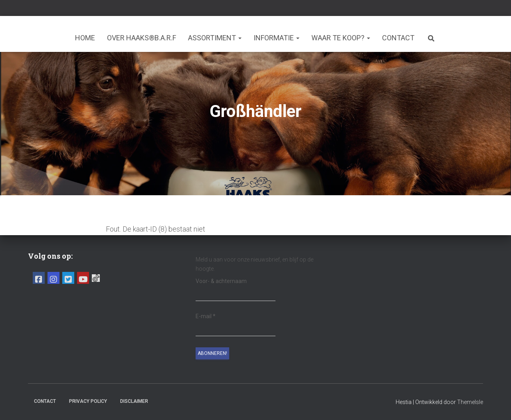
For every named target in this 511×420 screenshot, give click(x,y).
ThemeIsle (470, 402)
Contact (398, 38)
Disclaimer (134, 401)
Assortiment (215, 38)
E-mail (206, 316)
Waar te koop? (341, 38)
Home (85, 38)
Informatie (276, 38)
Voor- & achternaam (221, 281)
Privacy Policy (88, 401)
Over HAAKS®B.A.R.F (142, 38)
